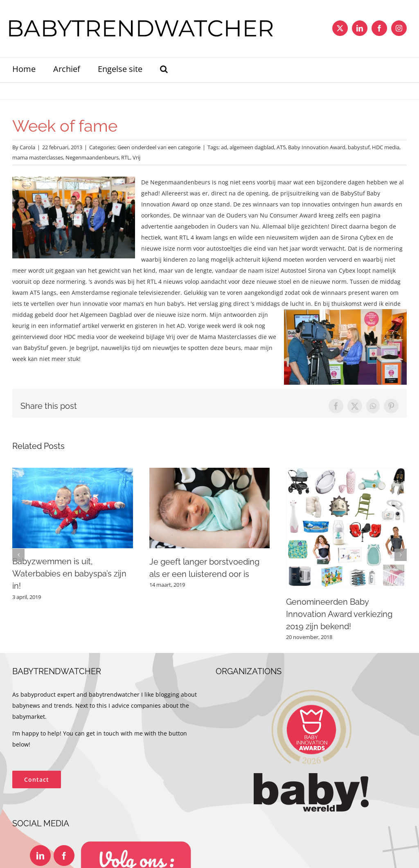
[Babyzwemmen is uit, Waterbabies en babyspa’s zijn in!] (73, 472)
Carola (27, 147)
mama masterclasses (38, 157)
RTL (126, 157)
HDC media (386, 147)
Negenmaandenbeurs (92, 157)
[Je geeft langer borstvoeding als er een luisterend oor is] (210, 472)
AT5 (281, 147)
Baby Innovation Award (317, 147)
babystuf (359, 147)
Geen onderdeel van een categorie (159, 147)
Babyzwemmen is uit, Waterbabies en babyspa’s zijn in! (69, 574)
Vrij (136, 157)
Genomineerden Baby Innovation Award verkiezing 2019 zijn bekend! (339, 614)
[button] (164, 70)
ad (224, 147)
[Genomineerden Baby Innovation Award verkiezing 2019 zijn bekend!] (346, 472)
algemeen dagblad (252, 147)
